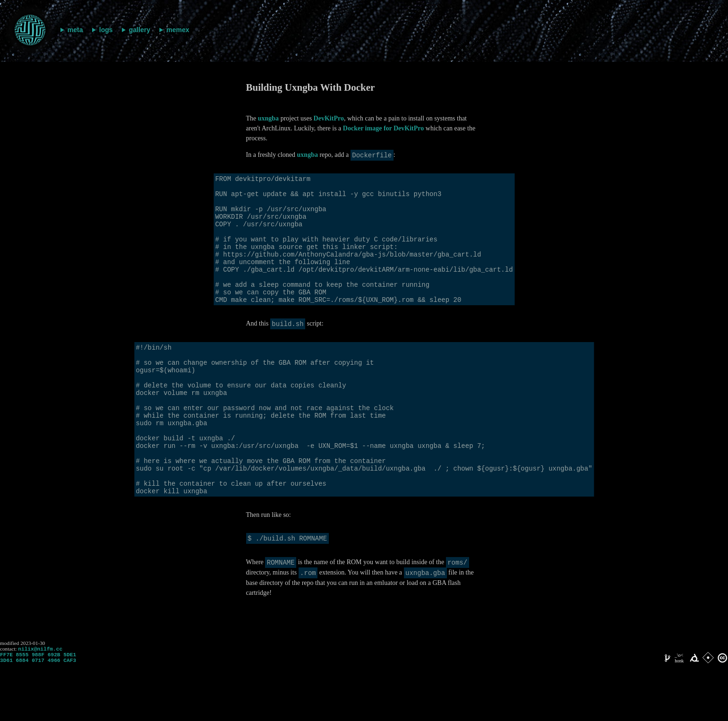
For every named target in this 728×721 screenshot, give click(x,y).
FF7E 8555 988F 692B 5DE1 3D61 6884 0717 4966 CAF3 (38, 714)
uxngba (268, 118)
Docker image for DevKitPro (383, 128)
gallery (140, 30)
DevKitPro (329, 118)
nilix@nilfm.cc (40, 703)
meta (75, 30)
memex (178, 30)
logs (106, 30)
